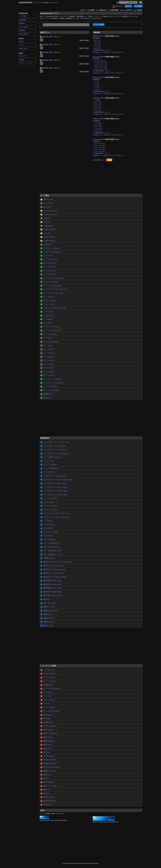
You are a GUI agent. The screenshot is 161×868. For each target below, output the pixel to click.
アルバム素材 (23, 27)
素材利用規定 (23, 34)
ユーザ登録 (138, 6)
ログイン (128, 6)
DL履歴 (21, 60)
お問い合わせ (23, 49)
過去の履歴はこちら (99, 160)
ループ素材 (23, 16)
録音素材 (22, 23)
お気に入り (23, 56)
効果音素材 (23, 20)
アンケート (23, 45)
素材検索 (22, 30)
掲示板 (21, 41)
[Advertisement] (91, 179)
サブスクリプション (26, 63)
